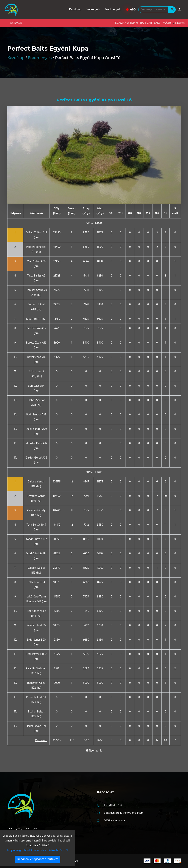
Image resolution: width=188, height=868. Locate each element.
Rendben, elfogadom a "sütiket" (38, 859)
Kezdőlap (75, 10)
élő (131, 10)
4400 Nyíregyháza (114, 821)
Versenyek (93, 10)
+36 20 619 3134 (113, 805)
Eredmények (113, 10)
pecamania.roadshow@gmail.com (124, 813)
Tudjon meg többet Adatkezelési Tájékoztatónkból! (38, 850)
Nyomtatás (94, 751)
